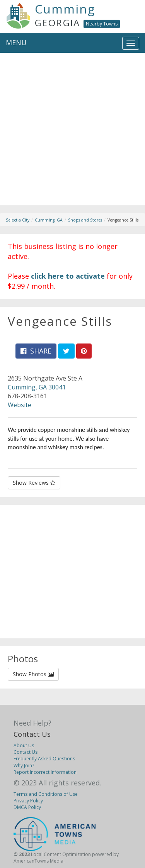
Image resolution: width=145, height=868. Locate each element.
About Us (24, 745)
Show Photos (33, 674)
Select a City (18, 220)
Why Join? (24, 766)
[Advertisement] (72, 133)
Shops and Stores (85, 220)
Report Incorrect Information (45, 772)
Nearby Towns (102, 24)
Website (20, 405)
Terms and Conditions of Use (46, 794)
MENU (16, 42)
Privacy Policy (28, 801)
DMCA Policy (27, 807)
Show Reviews (34, 483)
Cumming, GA (49, 220)
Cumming (65, 9)
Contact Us (32, 734)
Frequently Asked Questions (44, 759)
